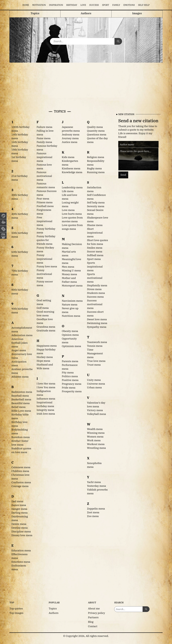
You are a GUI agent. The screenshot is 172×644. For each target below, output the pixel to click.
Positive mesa (70, 380)
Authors (54, 613)
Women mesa (95, 436)
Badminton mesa (22, 392)
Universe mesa (96, 384)
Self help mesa (96, 202)
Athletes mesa (20, 377)
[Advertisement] (86, 83)
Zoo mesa (93, 516)
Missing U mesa (71, 270)
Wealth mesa (95, 429)
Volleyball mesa (97, 414)
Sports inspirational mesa (95, 266)
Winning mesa (96, 433)
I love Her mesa (46, 383)
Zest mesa (93, 512)
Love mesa (68, 210)
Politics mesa (70, 376)
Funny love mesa (47, 266)
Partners (93, 617)
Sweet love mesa (97, 319)
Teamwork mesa (97, 342)
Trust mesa (94, 365)
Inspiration (56, 5)
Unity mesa (94, 380)
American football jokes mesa (19, 343)
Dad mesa (17, 501)
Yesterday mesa (97, 486)
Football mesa (45, 206)
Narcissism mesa (72, 301)
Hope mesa (43, 361)
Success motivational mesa (95, 304)
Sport (106, 5)
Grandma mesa (46, 327)
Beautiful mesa (20, 403)
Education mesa (21, 550)
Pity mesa (68, 372)
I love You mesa (46, 387)
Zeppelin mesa (96, 509)
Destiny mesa (20, 528)
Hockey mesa (45, 357)
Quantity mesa (96, 131)
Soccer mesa (95, 251)
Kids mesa (68, 157)
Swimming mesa (97, 323)
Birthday (72, 5)
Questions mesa (97, 134)
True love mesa (96, 361)
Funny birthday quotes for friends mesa (46, 240)
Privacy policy (96, 613)
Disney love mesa (22, 535)
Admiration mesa (22, 335)
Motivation (39, 5)
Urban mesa (94, 387)
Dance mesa (19, 505)
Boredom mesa (21, 437)
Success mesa (95, 297)
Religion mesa (96, 157)
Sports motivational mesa (95, 278)
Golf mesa (43, 308)
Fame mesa (44, 138)
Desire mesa (19, 524)
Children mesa (20, 471)
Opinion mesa (70, 335)
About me (94, 608)
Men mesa (68, 267)
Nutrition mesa (71, 316)
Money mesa (69, 274)
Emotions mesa (21, 562)
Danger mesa (19, 509)
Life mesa (68, 191)
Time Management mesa (95, 353)
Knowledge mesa (72, 172)
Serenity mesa (96, 206)
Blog (91, 622)
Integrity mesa (45, 410)
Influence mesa (46, 399)
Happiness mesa (47, 346)
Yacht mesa (94, 482)
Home (26, 5)
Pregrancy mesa (72, 384)
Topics (53, 608)
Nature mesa (70, 304)
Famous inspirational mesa (44, 157)
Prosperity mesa (72, 391)
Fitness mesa (45, 202)
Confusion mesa (21, 482)
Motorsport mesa (72, 285)
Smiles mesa (95, 248)
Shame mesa (95, 225)
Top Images (16, 613)
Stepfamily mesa (97, 285)
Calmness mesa (21, 467)
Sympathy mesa (97, 327)
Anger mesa (19, 350)
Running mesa (96, 172)
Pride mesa (69, 387)
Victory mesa (95, 410)
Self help (144, 5)
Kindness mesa (71, 168)
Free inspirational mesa (44, 221)
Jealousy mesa (71, 134)
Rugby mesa (94, 168)
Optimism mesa (71, 346)
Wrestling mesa (96, 448)
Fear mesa (43, 198)
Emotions (129, 5)
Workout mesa (96, 444)
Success (94, 5)
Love (83, 5)
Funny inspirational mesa (44, 259)
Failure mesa (45, 127)
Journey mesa (70, 138)
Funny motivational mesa (44, 274)
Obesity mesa (70, 331)
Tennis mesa (95, 346)
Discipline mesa (21, 531)
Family (116, 5)
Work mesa (94, 440)
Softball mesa (95, 255)
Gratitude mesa (46, 330)
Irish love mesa (46, 414)
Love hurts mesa (72, 214)
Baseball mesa (20, 396)
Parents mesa (70, 361)
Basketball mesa (21, 399)
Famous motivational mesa (44, 176)
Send (123, 175)
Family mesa (44, 142)
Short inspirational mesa (95, 233)
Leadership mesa (72, 187)
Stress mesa (94, 289)
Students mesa (96, 293)
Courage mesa (20, 486)
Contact (93, 626)
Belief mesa (18, 407)
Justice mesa (70, 142)
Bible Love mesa (21, 411)
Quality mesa (95, 127)
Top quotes (16, 608)
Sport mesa (94, 259)
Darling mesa (19, 513)
